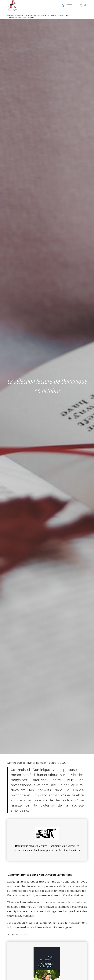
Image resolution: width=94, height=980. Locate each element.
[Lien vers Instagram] (81, 6)
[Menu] (68, 6)
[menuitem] (61, 6)
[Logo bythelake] (39, 6)
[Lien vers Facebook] (85, 6)
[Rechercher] (61, 6)
